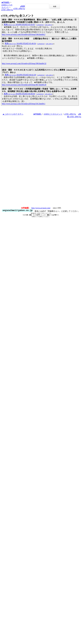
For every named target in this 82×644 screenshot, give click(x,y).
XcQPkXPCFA (40, 25)
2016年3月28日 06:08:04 (25, 94)
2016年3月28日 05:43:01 (25, 25)
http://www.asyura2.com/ (41, 208)
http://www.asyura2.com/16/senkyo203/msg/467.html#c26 (24, 85)
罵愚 (9, 25)
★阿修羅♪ (6, 2)
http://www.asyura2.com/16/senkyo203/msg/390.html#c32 (24, 63)
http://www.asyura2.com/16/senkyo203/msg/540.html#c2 (24, 34)
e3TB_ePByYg (7, 10)
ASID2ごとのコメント (53, 114)
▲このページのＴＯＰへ (13, 114)
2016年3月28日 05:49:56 (26, 44)
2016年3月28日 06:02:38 (26, 75)
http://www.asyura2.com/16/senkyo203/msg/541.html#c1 (24, 104)
